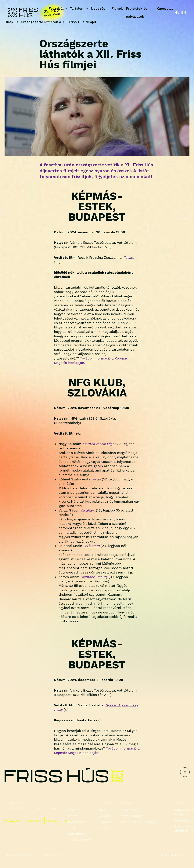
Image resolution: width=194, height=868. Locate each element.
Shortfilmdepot (130, 816)
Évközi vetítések (81, 840)
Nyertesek (75, 822)
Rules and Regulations (136, 822)
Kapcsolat (165, 8)
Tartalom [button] (79, 9)
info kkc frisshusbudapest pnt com (30, 808)
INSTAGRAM (33, 821)
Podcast (105, 822)
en (184, 12)
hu (177, 12)
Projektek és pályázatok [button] (140, 12)
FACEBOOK (13, 821)
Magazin (106, 828)
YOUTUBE (52, 821)
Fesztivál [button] (58, 9)
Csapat (72, 816)
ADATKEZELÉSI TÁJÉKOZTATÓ (40, 855)
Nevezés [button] (100, 9)
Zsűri (71, 828)
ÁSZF (9, 855)
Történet (74, 810)
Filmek (117, 8)
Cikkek (104, 816)
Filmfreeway (128, 810)
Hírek (103, 810)
